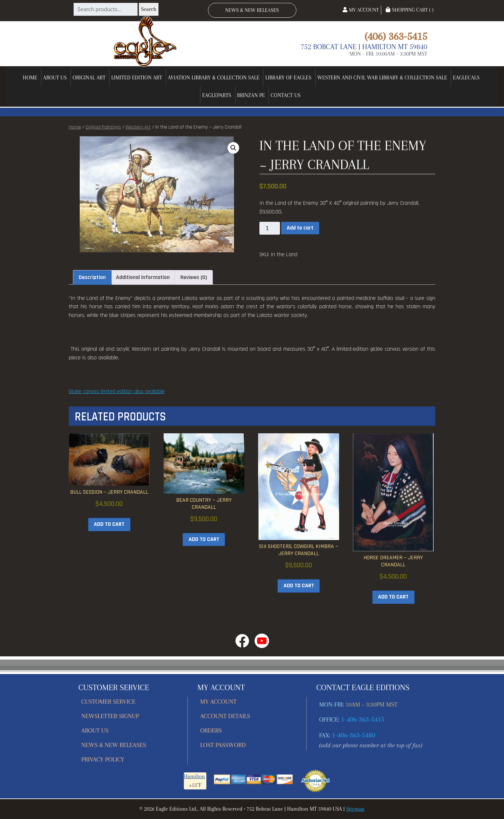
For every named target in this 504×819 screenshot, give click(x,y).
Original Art (89, 78)
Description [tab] (92, 277)
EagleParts (217, 95)
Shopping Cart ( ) (410, 10)
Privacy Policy (103, 759)
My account (218, 702)
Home (30, 78)
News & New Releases (252, 10)
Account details (225, 716)
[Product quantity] (270, 228)
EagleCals (466, 78)
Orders (211, 730)
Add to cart (300, 228)
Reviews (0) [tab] (194, 277)
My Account (361, 10)
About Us (55, 78)
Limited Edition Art (137, 78)
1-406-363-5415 (363, 719)
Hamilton (194, 776)
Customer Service (108, 702)
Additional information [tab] (143, 277)
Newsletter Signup (110, 716)
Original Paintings (103, 127)
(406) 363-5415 (396, 36)
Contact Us (286, 95)
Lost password (223, 745)
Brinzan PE (251, 95)
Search (148, 9)
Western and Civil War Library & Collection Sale (382, 78)
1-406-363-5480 (353, 735)
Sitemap (355, 809)
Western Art (138, 127)
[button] (233, 148)
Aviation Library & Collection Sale (214, 78)
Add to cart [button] (109, 524)
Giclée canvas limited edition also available (117, 392)
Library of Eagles (288, 78)
